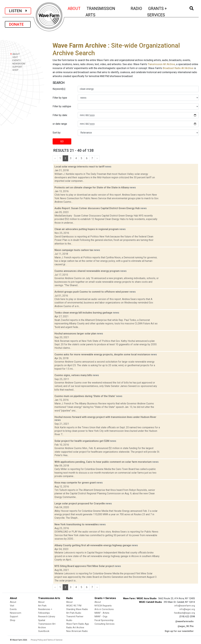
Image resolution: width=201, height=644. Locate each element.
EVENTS (15, 60)
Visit (12, 606)
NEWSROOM (18, 64)
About (13, 602)
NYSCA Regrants (103, 606)
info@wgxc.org (187, 609)
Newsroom (16, 613)
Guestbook (44, 631)
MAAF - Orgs (101, 617)
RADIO (137, 8)
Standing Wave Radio (77, 609)
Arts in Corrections (104, 609)
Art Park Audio (74, 613)
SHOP (14, 70)
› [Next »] (97, 158)
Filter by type (60, 98)
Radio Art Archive (75, 628)
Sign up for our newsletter (179, 631)
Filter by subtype (62, 106)
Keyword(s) (59, 89)
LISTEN (18, 11)
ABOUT (74, 8)
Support (14, 617)
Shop (13, 620)
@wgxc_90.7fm (186, 626)
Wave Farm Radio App (78, 624)
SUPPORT (16, 67)
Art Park (42, 606)
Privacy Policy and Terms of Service (47, 640)
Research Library (47, 617)
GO (62, 141)
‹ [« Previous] (55, 158)
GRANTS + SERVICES (164, 12)
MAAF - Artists (102, 613)
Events (13, 609)
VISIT (14, 57)
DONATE (18, 24)
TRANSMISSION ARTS (100, 12)
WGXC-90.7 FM (74, 606)
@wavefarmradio (184, 621)
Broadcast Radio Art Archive (178, 68)
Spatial (42, 620)
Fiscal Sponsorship (104, 620)
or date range (60, 124)
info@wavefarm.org (185, 606)
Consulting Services (105, 624)
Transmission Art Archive (161, 64)
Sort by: (57, 133)
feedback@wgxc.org (184, 613)
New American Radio (77, 631)
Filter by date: (60, 115)
